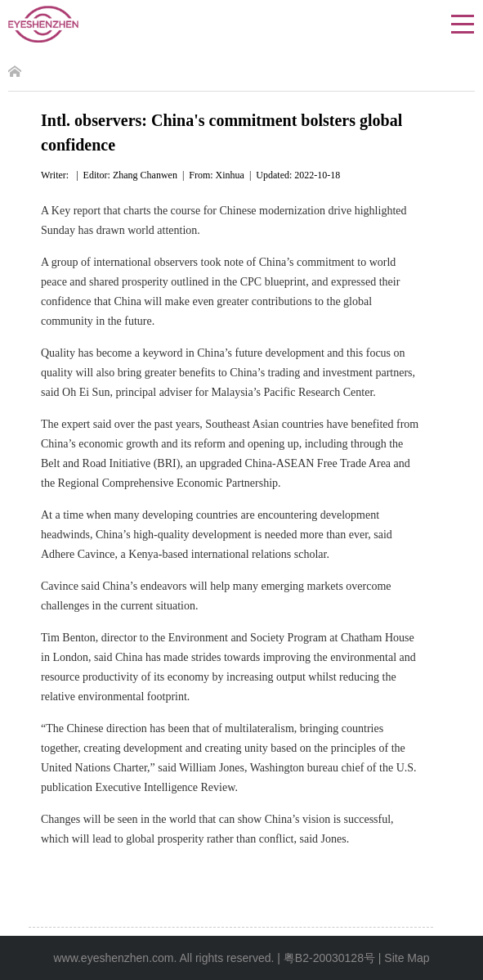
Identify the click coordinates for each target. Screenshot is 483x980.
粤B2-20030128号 (329, 958)
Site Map (407, 958)
